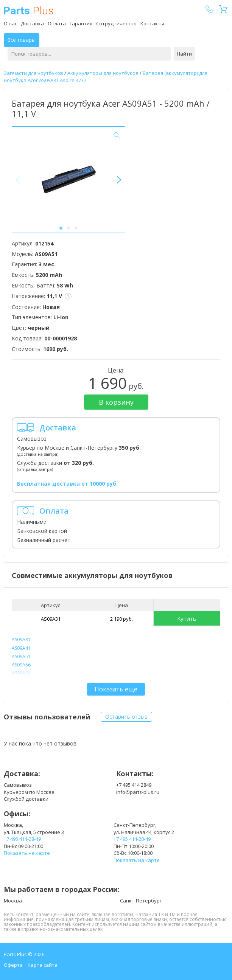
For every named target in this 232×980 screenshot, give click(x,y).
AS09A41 (21, 648)
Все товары (22, 40)
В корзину (116, 402)
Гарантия (81, 23)
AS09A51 (21, 656)
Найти (184, 54)
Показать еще (116, 689)
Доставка (32, 23)
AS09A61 (21, 673)
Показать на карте (27, 853)
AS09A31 (51, 619)
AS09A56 (21, 665)
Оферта (13, 965)
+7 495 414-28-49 (22, 839)
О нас (10, 23)
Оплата (57, 23)
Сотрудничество (116, 23)
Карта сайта (43, 965)
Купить (187, 618)
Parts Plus (29, 10)
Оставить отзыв (126, 717)
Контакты (152, 23)
